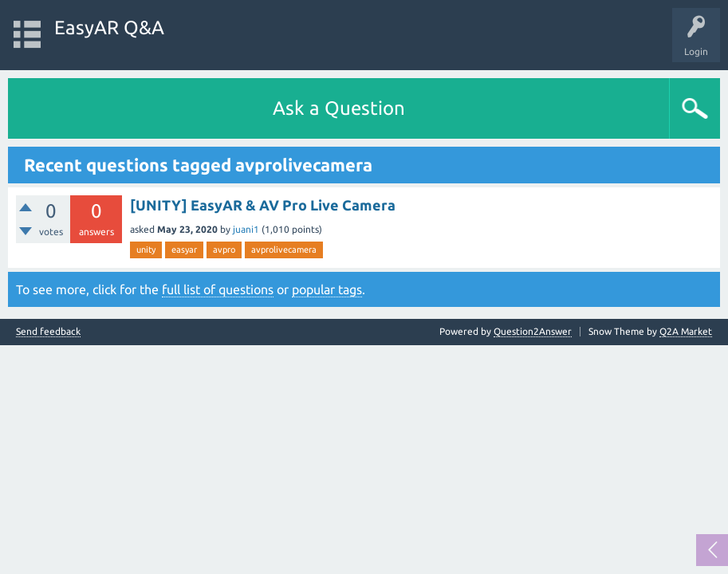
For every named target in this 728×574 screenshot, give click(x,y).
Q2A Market (686, 331)
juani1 (246, 229)
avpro (224, 250)
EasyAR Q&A (109, 28)
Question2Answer (533, 331)
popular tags (327, 289)
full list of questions (218, 289)
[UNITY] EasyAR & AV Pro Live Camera (263, 205)
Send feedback (48, 332)
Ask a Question (339, 108)
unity (146, 250)
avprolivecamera (284, 250)
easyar (184, 250)
